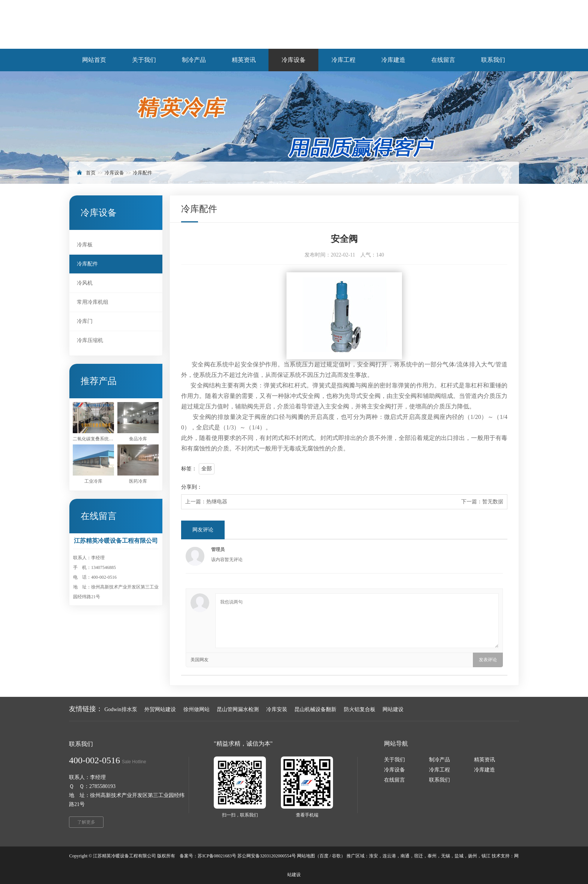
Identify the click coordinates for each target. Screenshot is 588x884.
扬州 (472, 856)
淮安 (373, 856)
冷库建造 (484, 770)
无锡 (445, 856)
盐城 (459, 856)
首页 (91, 173)
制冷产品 (439, 760)
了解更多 (86, 822)
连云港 (389, 856)
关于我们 (394, 760)
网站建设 (393, 709)
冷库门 (85, 321)
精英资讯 (484, 760)
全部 (207, 469)
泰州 (432, 856)
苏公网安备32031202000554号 (267, 856)
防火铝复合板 (360, 709)
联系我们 (439, 780)
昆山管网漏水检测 (238, 709)
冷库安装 (277, 709)
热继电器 (217, 502)
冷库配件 (142, 173)
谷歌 (336, 856)
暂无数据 (493, 502)
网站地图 (306, 856)
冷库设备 (114, 173)
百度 (324, 856)
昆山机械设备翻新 (315, 709)
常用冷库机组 (93, 302)
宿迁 (418, 856)
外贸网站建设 (160, 709)
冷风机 (85, 283)
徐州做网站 (196, 709)
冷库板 (85, 245)
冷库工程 (439, 770)
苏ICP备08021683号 (217, 856)
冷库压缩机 (90, 340)
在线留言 (394, 780)
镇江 (486, 856)
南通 (405, 856)
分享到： (192, 487)
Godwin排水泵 (121, 709)
